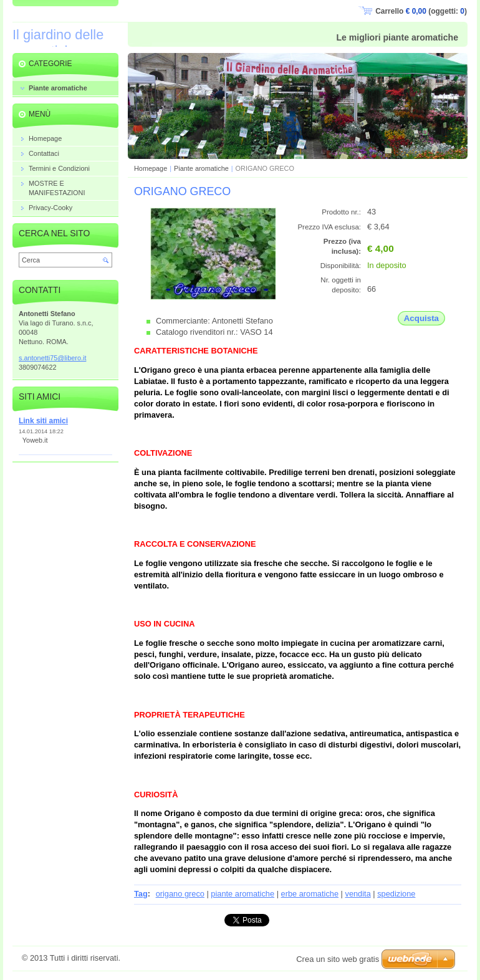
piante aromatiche (242, 894)
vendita (358, 894)
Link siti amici (43, 421)
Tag (141, 894)
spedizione (396, 894)
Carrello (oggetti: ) (421, 11)
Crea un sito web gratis (338, 959)
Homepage (151, 168)
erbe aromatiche (310, 894)
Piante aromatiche (201, 168)
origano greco (180, 894)
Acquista (421, 318)
